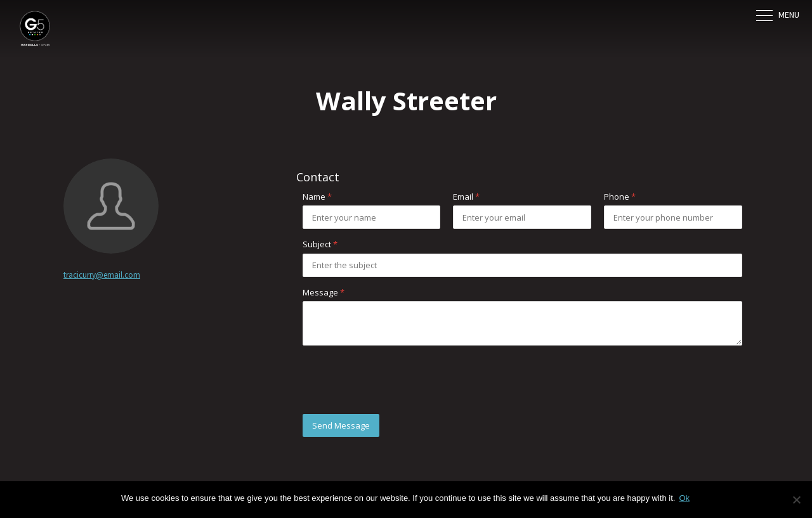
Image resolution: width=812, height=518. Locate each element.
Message (324, 292)
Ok (684, 498)
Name (317, 197)
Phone (620, 197)
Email (466, 197)
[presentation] (399, 380)
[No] (796, 500)
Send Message (341, 425)
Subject (320, 244)
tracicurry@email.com (102, 275)
